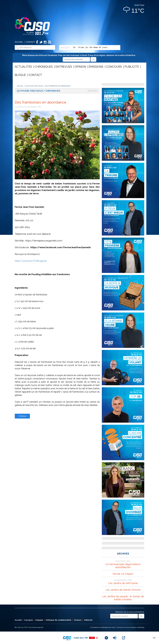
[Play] (106, 638)
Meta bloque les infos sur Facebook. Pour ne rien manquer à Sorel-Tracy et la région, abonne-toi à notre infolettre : (80, 57)
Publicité (132, 67)
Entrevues (64, 67)
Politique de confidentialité (59, 620)
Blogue (20, 75)
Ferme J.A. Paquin (123, 574)
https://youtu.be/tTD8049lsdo (31, 261)
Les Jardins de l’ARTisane (123, 583)
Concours (114, 67)
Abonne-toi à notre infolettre (130, 612)
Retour (22, 416)
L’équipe (39, 620)
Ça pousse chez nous (34, 86)
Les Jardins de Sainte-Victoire (123, 590)
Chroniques (44, 67)
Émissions (96, 67)
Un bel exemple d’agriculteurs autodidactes (123, 566)
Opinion (80, 67)
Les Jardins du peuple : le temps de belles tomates (123, 598)
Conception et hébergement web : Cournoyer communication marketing (117, 627)
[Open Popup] (124, 638)
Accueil (19, 42)
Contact (31, 42)
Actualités (23, 67)
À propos (29, 620)
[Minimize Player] (154, 638)
